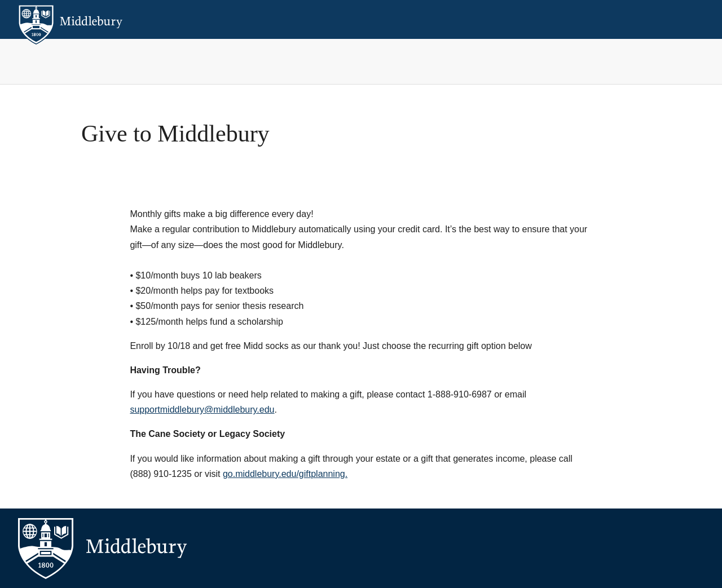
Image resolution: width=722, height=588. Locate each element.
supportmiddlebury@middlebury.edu (202, 410)
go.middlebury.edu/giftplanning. (285, 474)
